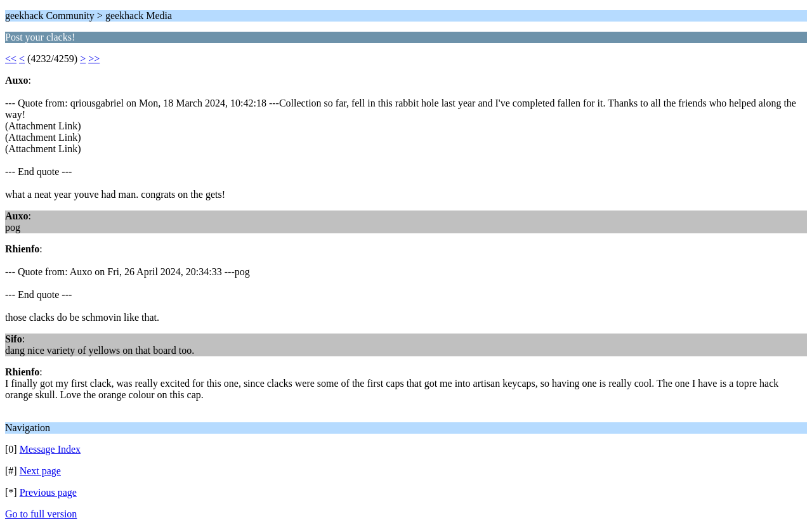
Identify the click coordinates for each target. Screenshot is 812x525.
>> (94, 59)
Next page (40, 471)
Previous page (48, 492)
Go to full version (41, 514)
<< (11, 59)
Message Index (50, 449)
